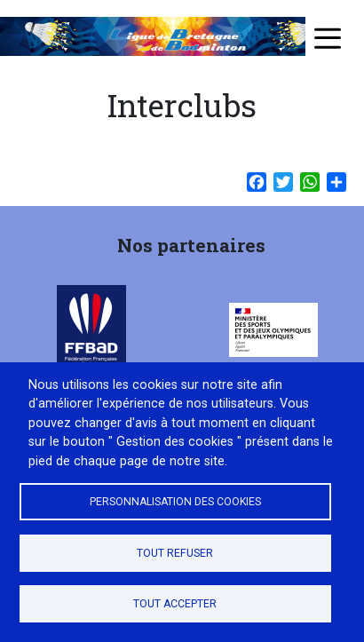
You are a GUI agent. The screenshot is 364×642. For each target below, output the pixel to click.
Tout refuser (175, 553)
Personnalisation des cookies (175, 502)
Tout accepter (175, 604)
